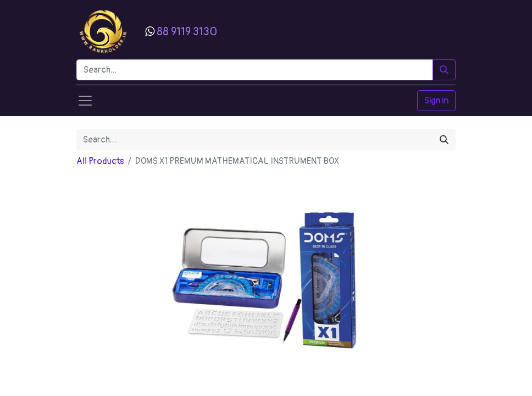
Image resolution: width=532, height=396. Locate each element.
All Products (100, 161)
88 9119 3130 (187, 32)
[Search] (444, 70)
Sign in (436, 101)
